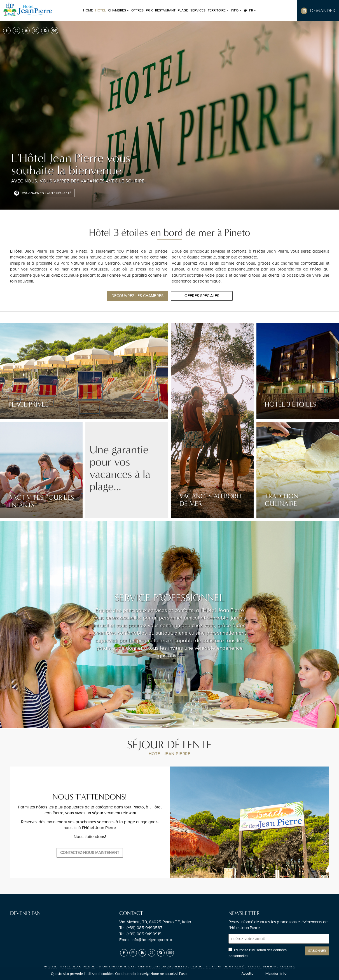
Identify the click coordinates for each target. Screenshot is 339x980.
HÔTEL (100, 10)
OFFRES (137, 10)
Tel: (141, 928)
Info (236, 10)
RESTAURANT (165, 10)
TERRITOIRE (218, 10)
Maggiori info (276, 973)
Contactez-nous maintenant (90, 853)
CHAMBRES (119, 10)
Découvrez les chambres (137, 296)
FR (250, 10)
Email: (146, 940)
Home (88, 10)
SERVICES (198, 10)
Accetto (248, 973)
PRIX (149, 10)
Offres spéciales (202, 296)
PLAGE (183, 10)
